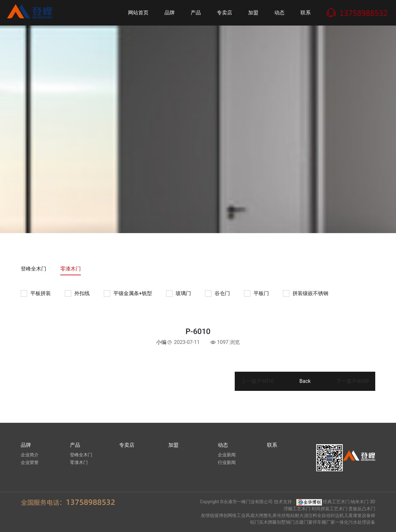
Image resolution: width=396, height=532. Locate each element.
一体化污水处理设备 (355, 522)
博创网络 (228, 515)
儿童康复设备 (357, 515)
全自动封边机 (331, 515)
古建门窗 (304, 522)
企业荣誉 (30, 462)
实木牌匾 (268, 522)
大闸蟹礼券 (266, 515)
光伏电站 (286, 515)
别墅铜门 (286, 522)
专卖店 (225, 13)
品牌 (170, 13)
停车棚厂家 (324, 522)
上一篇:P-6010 (257, 381)
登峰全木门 (34, 269)
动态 (279, 13)
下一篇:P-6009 (353, 381)
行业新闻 (227, 462)
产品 (196, 13)
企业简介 (30, 455)
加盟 (253, 13)
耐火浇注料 (306, 515)
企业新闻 (227, 455)
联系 (306, 13)
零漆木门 (71, 269)
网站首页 (138, 13)
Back (305, 381)
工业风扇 (246, 515)
